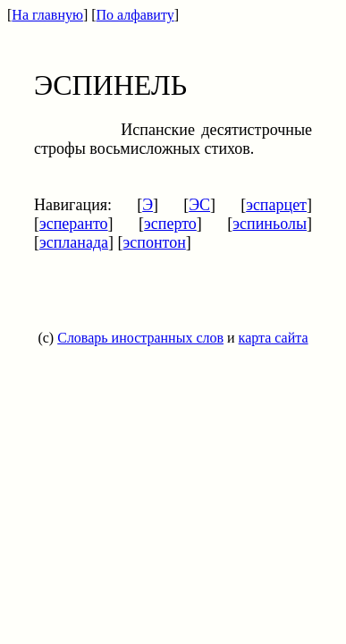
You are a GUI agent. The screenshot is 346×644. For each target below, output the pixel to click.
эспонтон (155, 242)
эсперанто (74, 224)
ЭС (199, 205)
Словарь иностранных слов (140, 338)
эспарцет (276, 205)
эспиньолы (270, 224)
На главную (47, 15)
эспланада (74, 242)
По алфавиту (135, 15)
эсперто (170, 224)
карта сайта (274, 338)
